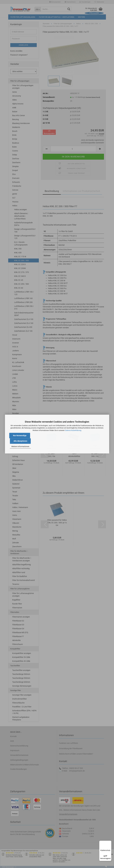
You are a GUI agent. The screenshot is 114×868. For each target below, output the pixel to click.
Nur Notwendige (20, 436)
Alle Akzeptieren (20, 441)
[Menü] (110, 842)
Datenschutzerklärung (73, 430)
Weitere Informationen (20, 447)
